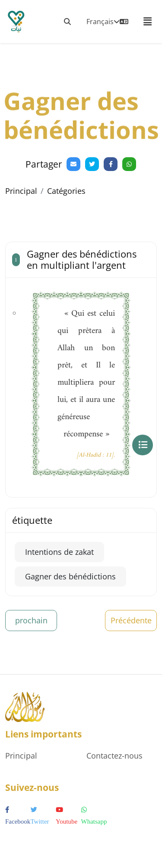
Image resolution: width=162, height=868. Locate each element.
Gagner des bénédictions (70, 576)
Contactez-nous (114, 756)
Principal (21, 191)
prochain (31, 620)
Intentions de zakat (59, 552)
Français (107, 22)
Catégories (66, 191)
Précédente (131, 620)
